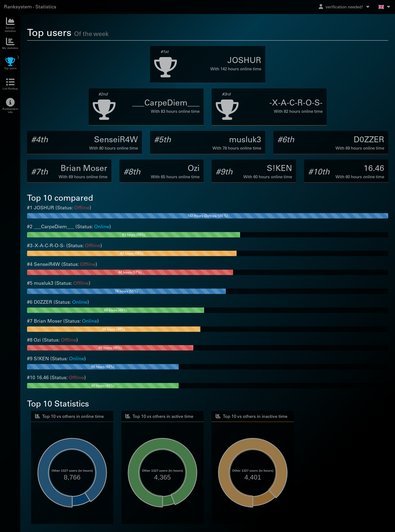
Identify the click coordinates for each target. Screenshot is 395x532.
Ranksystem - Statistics (30, 7)
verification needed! (344, 7)
